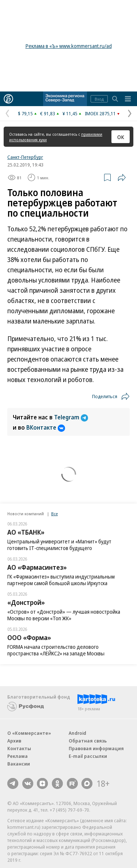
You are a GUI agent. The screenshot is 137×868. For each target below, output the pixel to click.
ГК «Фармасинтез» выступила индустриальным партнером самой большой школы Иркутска (61, 580)
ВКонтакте (46, 427)
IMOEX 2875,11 (100, 113)
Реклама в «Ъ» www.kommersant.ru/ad (69, 46)
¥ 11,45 (70, 113)
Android (77, 733)
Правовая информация (96, 748)
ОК (121, 137)
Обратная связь (88, 741)
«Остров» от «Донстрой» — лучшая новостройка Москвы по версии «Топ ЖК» (64, 615)
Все (54, 514)
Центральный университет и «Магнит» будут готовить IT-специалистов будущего (59, 545)
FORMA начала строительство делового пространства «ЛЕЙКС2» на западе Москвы (56, 650)
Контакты (19, 748)
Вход (99, 99)
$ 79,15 (25, 113)
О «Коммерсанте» (29, 733)
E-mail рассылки (88, 756)
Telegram (71, 417)
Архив (14, 741)
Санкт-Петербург (25, 157)
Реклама (18, 756)
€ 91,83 (48, 113)
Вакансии (19, 764)
